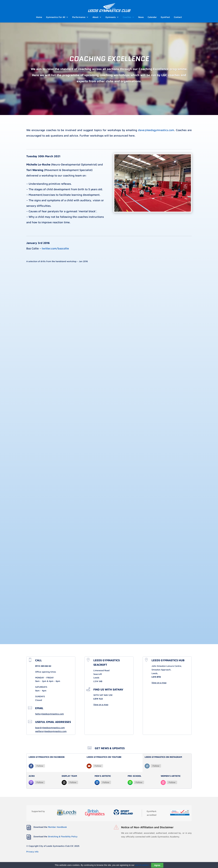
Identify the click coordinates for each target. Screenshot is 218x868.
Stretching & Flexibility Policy (63, 836)
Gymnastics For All (56, 17)
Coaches (127, 17)
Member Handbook (57, 827)
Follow (40, 766)
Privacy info (32, 852)
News (141, 17)
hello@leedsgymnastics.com (50, 714)
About (95, 17)
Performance (79, 17)
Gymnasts (111, 17)
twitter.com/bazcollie (55, 248)
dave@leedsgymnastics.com (156, 130)
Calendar (152, 17)
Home (39, 17)
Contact (178, 17)
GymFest (165, 17)
